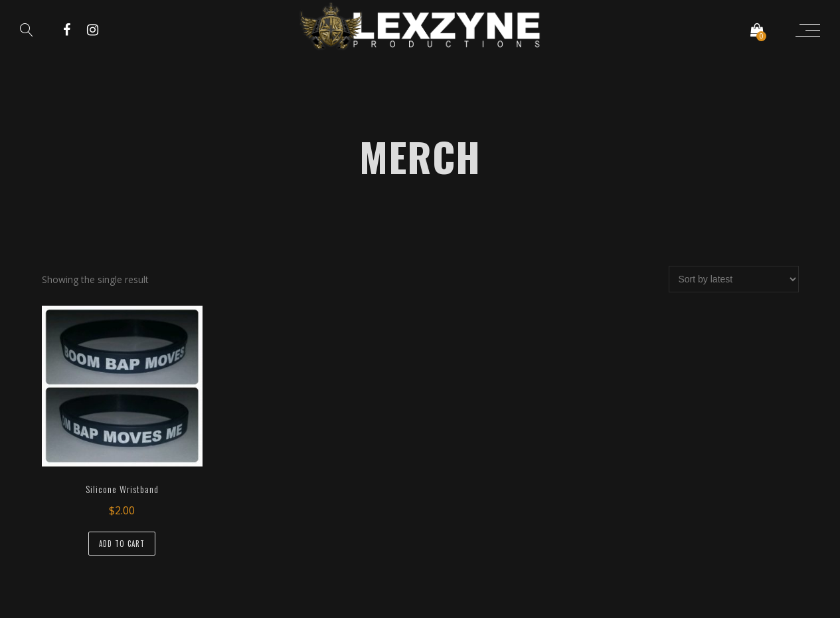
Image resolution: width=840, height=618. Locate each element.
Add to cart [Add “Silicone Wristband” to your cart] (122, 544)
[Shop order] (734, 279)
